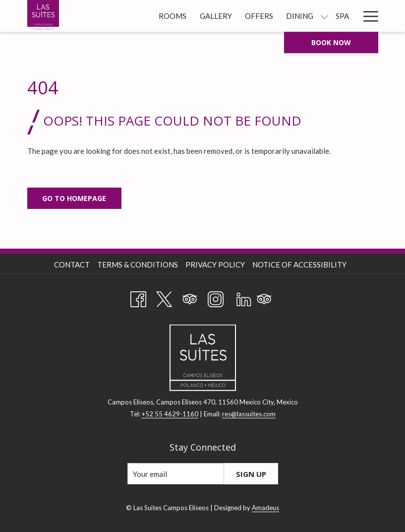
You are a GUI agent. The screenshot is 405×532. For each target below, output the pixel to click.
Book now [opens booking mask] (331, 42)
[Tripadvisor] (190, 297)
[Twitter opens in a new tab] (164, 297)
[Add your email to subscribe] (176, 474)
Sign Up (251, 474)
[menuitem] (173, 16)
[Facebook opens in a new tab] (138, 297)
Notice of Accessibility (299, 265)
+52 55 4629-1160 (170, 414)
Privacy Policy (215, 265)
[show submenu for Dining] (324, 16)
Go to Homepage (74, 198)
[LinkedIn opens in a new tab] (244, 297)
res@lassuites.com (249, 414)
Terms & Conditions (138, 265)
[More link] (367, 16)
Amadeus (265, 508)
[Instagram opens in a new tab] (216, 297)
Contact (72, 265)
